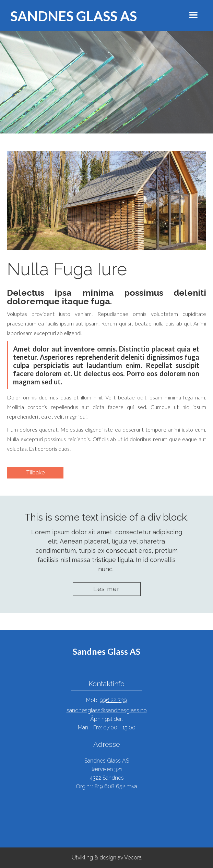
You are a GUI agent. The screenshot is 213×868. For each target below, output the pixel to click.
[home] (67, 15)
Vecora (133, 858)
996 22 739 (113, 700)
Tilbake (35, 473)
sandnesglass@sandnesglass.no (107, 710)
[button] (193, 15)
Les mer (107, 589)
